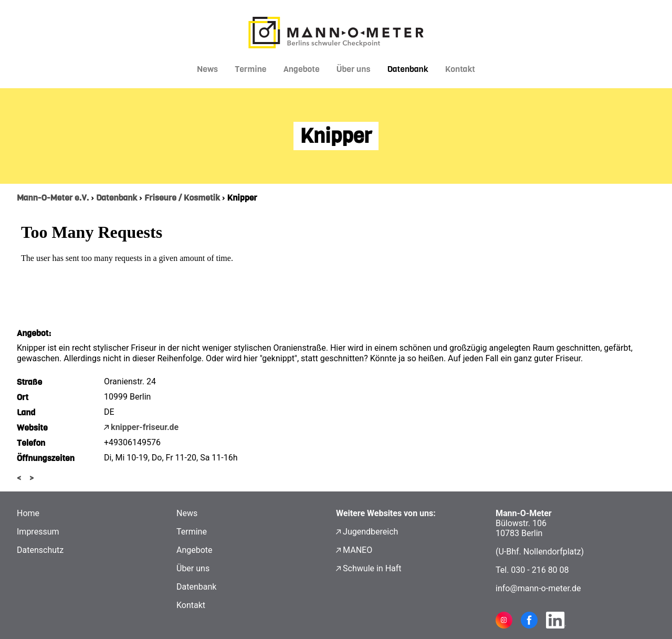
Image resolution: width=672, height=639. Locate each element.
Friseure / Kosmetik (182, 198)
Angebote (302, 69)
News (207, 69)
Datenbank (407, 69)
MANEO (358, 550)
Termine (251, 69)
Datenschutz (40, 550)
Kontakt (460, 69)
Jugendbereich (370, 532)
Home (28, 513)
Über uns (354, 69)
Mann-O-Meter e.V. (53, 198)
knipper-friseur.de (145, 427)
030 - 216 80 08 (540, 570)
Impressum (38, 532)
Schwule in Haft (372, 568)
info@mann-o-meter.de (538, 588)
